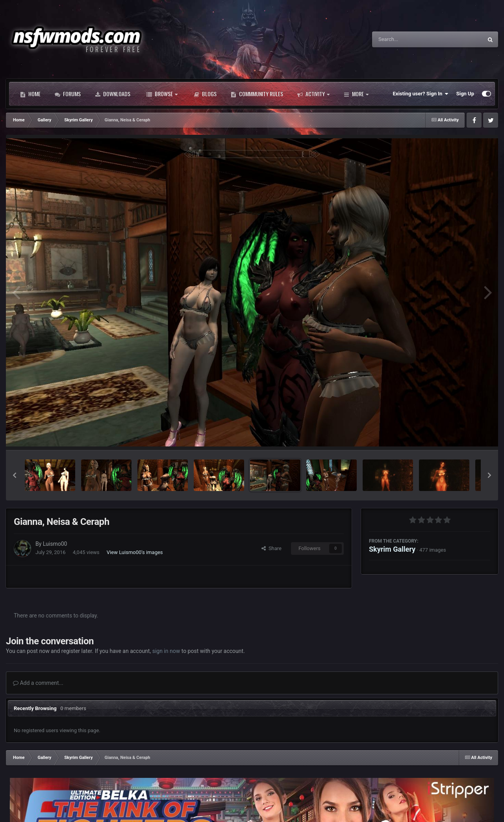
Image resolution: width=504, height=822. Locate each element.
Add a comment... (38, 683)
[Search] (408, 39)
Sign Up (465, 94)
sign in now (166, 651)
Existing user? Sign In (421, 94)
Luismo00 (55, 544)
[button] (15, 475)
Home (30, 94)
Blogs (205, 94)
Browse (162, 94)
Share (271, 548)
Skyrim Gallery (392, 549)
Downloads (113, 94)
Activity (313, 94)
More (356, 94)
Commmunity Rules (257, 94)
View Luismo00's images (135, 552)
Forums (68, 94)
